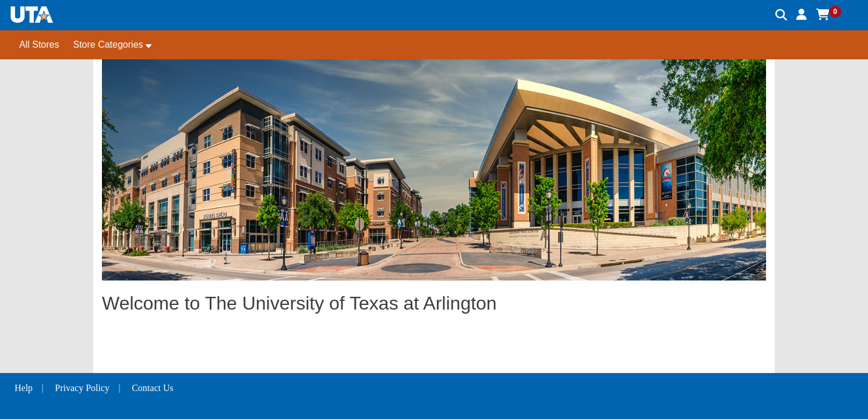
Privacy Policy (82, 388)
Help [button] (24, 388)
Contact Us (153, 388)
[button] (802, 15)
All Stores (39, 45)
